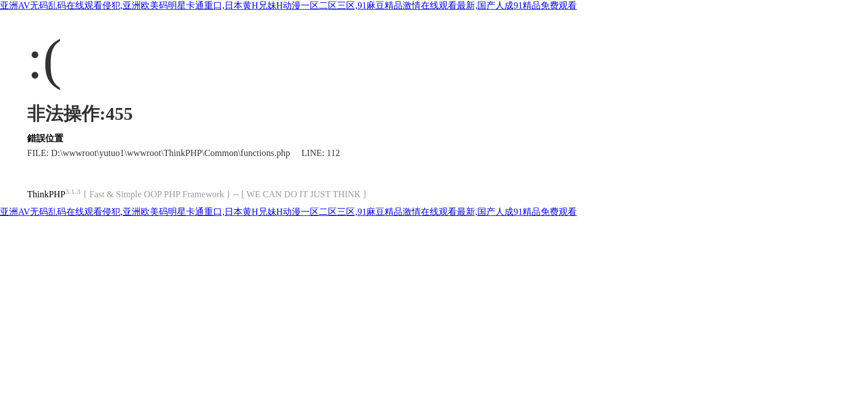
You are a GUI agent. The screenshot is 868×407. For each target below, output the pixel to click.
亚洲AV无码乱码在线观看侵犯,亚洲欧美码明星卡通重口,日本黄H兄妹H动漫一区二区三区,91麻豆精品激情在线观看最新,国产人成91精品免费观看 (288, 5)
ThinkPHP (46, 194)
